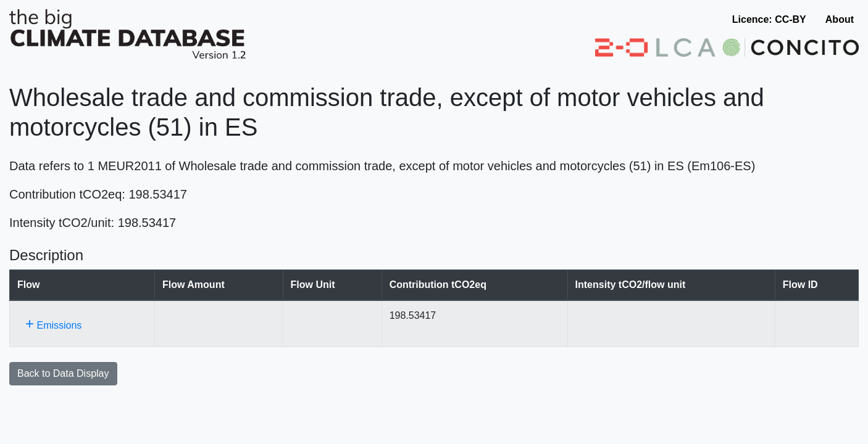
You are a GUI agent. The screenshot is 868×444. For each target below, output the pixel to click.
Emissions (53, 323)
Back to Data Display (63, 373)
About (840, 19)
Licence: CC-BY (769, 19)
